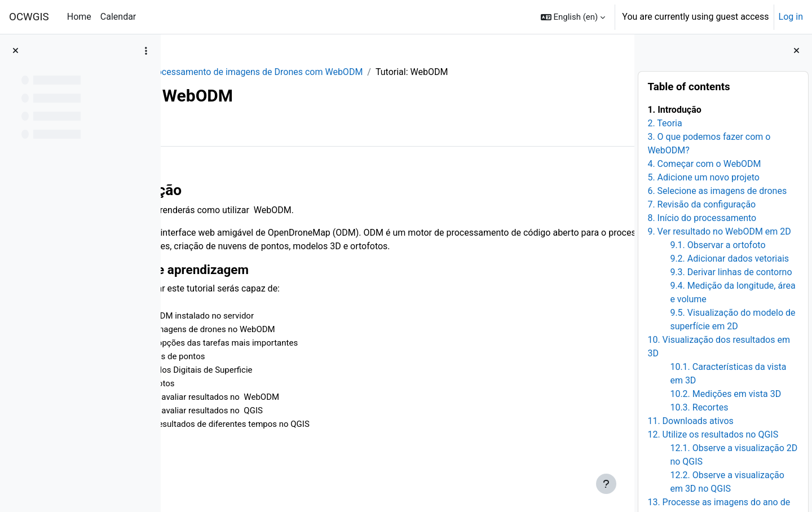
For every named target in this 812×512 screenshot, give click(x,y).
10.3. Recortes (699, 407)
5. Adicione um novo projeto (703, 177)
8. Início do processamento (702, 218)
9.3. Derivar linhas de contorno (731, 272)
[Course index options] (146, 51)
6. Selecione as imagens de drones (717, 191)
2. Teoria (665, 123)
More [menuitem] (240, 129)
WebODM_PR (209, 72)
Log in (791, 17)
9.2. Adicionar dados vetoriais (729, 259)
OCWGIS (29, 17)
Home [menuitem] (79, 17)
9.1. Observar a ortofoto (718, 245)
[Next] (622, 186)
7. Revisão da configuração (701, 204)
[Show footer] (606, 484)
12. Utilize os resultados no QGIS (713, 434)
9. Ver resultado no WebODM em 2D (719, 231)
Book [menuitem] (202, 129)
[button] (573, 17)
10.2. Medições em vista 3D (725, 394)
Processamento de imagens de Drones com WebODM (356, 72)
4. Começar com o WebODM (704, 164)
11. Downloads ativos (690, 421)
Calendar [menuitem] (118, 17)
